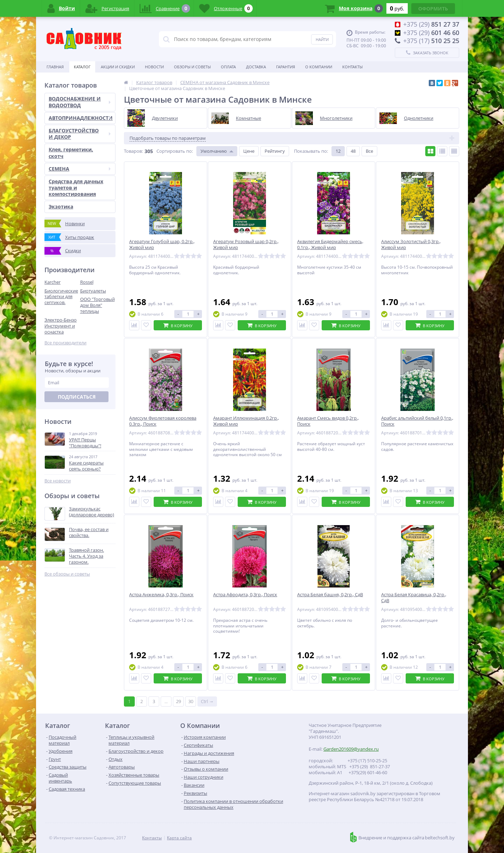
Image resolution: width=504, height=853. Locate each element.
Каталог (82, 67)
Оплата (228, 67)
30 (191, 701)
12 (338, 151)
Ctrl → (207, 701)
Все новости (58, 481)
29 (178, 701)
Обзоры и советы (192, 67)
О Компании (319, 67)
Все (369, 151)
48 (353, 151)
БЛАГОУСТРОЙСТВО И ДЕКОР (80, 134)
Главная (55, 67)
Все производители (65, 343)
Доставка (256, 67)
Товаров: (133, 151)
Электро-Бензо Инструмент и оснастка (61, 326)
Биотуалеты (93, 291)
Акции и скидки (118, 67)
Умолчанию (214, 151)
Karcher (52, 282)
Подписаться (77, 397)
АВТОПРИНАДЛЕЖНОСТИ (81, 118)
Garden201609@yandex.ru (351, 749)
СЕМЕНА (80, 169)
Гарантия (286, 67)
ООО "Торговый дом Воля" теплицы (97, 305)
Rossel (87, 282)
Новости (154, 67)
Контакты (352, 67)
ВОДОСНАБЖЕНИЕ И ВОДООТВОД (80, 102)
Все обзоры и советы (67, 574)
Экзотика (61, 207)
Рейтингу (275, 151)
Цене (249, 151)
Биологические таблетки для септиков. (61, 297)
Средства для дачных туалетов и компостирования (76, 188)
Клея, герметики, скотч (71, 153)
